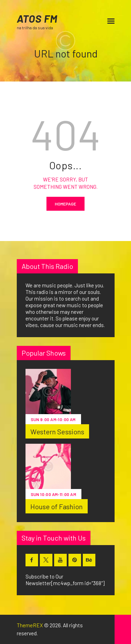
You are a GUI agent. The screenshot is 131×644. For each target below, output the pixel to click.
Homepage (65, 204)
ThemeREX (30, 625)
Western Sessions (57, 432)
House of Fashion (57, 506)
